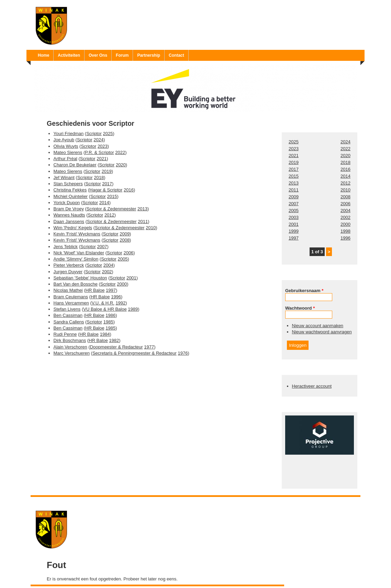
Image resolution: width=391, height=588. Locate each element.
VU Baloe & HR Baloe (105, 309)
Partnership (149, 55)
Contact (176, 55)
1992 (120, 303)
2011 (143, 221)
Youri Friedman (69, 134)
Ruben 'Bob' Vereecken (203, 501)
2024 (98, 140)
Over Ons (98, 55)
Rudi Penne (65, 334)
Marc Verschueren (72, 353)
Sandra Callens (69, 322)
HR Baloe (95, 290)
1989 (133, 309)
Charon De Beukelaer (75, 165)
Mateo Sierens (68, 152)
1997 (111, 290)
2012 (109, 215)
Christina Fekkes (70, 190)
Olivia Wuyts (66, 146)
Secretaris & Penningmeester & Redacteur (135, 353)
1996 (116, 297)
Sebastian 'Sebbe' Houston (80, 278)
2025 (108, 134)
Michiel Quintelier (71, 196)
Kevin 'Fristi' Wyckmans (77, 234)
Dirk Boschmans (70, 340)
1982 (114, 340)
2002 (107, 272)
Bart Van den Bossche (76, 284)
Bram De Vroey (69, 209)
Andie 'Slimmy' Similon (76, 259)
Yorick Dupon (67, 203)
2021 (102, 159)
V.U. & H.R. (103, 303)
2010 (151, 228)
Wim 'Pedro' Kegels (73, 228)
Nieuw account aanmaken (318, 326)
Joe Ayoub (64, 140)
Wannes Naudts (69, 215)
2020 (121, 165)
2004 (108, 265)
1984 (105, 334)
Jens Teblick (66, 247)
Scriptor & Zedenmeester (111, 209)
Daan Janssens (69, 221)
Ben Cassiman (68, 315)
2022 (120, 152)
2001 (131, 278)
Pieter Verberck (69, 265)
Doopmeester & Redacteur (116, 347)
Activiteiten (69, 55)
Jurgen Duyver (68, 272)
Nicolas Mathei (68, 290)
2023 (103, 146)
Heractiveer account (312, 386)
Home (43, 55)
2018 (99, 177)
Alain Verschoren (70, 347)
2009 (125, 234)
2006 (128, 253)
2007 (102, 247)
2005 (123, 259)
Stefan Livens (67, 309)
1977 (149, 347)
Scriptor (94, 134)
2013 (142, 209)
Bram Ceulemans (71, 297)
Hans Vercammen (71, 303)
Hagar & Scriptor (106, 190)
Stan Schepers (68, 184)
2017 (107, 184)
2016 (129, 190)
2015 (112, 196)
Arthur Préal (65, 159)
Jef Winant (64, 177)
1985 (108, 322)
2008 (125, 240)
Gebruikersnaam (304, 291)
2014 (104, 203)
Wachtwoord (300, 308)
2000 (122, 284)
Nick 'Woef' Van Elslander (79, 253)
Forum (122, 55)
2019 (107, 171)
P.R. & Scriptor (99, 152)
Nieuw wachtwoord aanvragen (322, 332)
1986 (110, 315)
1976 (183, 353)
